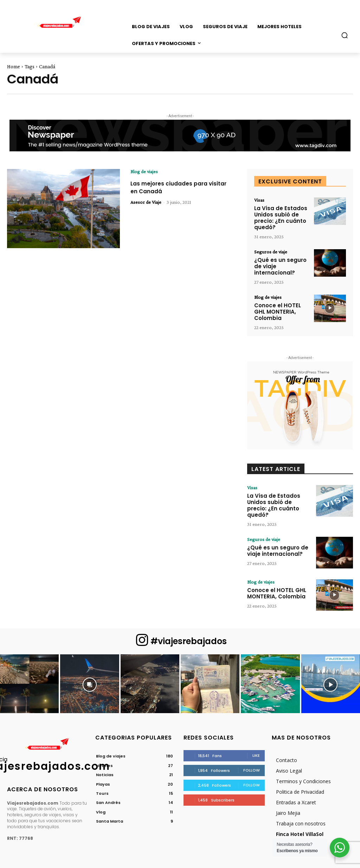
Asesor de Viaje (146, 202)
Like (256, 732)
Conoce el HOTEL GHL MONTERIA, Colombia (281, 299)
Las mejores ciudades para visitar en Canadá (175, 187)
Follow (252, 747)
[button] (345, 35)
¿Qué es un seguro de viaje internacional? (282, 261)
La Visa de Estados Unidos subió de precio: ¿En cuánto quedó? (278, 217)
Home (14, 67)
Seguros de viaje (271, 250)
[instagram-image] (29, 660)
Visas (259, 200)
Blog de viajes (144, 171)
